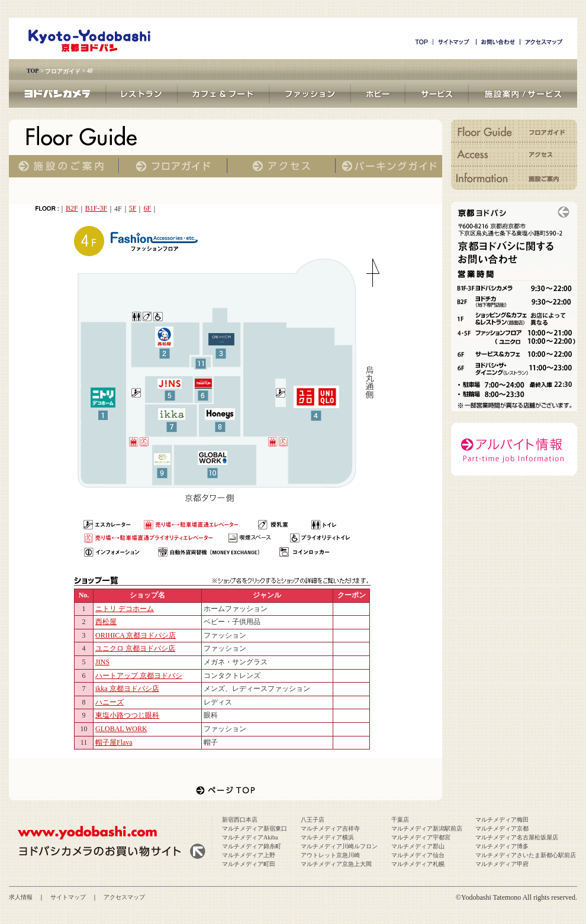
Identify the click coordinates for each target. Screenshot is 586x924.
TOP (33, 71)
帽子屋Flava (114, 742)
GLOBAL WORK (121, 729)
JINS (102, 662)
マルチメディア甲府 (502, 864)
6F (147, 208)
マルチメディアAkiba (250, 837)
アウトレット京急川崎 (330, 855)
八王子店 (313, 820)
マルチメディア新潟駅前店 (427, 828)
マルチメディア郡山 (418, 846)
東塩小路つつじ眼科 (127, 715)
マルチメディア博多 (502, 846)
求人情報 (21, 897)
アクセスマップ (124, 897)
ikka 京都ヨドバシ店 (127, 689)
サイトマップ (68, 897)
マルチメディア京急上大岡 (336, 864)
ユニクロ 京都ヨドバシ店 (135, 648)
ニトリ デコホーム (125, 609)
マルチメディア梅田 (502, 820)
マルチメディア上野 (249, 855)
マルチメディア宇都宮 (421, 837)
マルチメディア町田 (249, 864)
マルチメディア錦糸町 (252, 846)
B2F (72, 208)
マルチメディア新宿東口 (255, 828)
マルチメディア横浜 (327, 837)
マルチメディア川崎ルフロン (339, 846)
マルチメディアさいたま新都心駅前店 (526, 855)
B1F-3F (96, 208)
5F (133, 208)
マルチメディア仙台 (418, 855)
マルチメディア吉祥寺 (330, 828)
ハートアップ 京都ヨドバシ (139, 676)
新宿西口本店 (240, 820)
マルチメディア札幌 (418, 864)
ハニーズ (110, 702)
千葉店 (400, 820)
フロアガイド (63, 71)
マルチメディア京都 (502, 828)
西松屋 (106, 622)
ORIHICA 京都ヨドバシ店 (136, 635)
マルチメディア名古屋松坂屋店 (517, 837)
